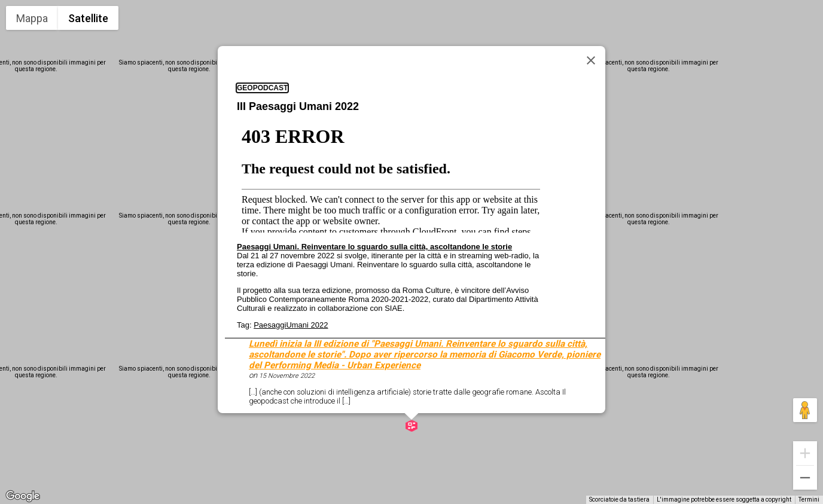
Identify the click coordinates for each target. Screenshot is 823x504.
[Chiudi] (591, 60)
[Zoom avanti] (805, 453)
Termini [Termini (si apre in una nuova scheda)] (809, 500)
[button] (411, 426)
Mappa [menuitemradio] (32, 18)
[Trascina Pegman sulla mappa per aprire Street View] (805, 410)
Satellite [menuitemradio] (88, 18)
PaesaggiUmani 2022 (291, 325)
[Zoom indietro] (805, 478)
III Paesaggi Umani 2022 (298, 106)
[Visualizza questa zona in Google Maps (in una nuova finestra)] (23, 496)
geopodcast (262, 88)
